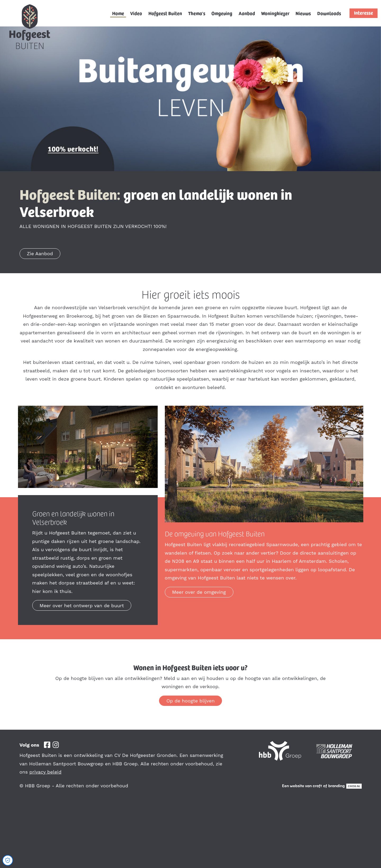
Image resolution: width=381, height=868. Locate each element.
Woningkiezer (275, 13)
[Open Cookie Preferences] (8, 860)
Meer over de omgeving (199, 592)
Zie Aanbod (40, 253)
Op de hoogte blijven (190, 701)
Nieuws (303, 13)
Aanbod (247, 13)
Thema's (197, 13)
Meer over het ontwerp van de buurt (82, 606)
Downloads (329, 13)
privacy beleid (45, 772)
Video (136, 13)
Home (118, 13)
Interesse (364, 13)
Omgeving (222, 13)
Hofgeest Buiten (165, 13)
